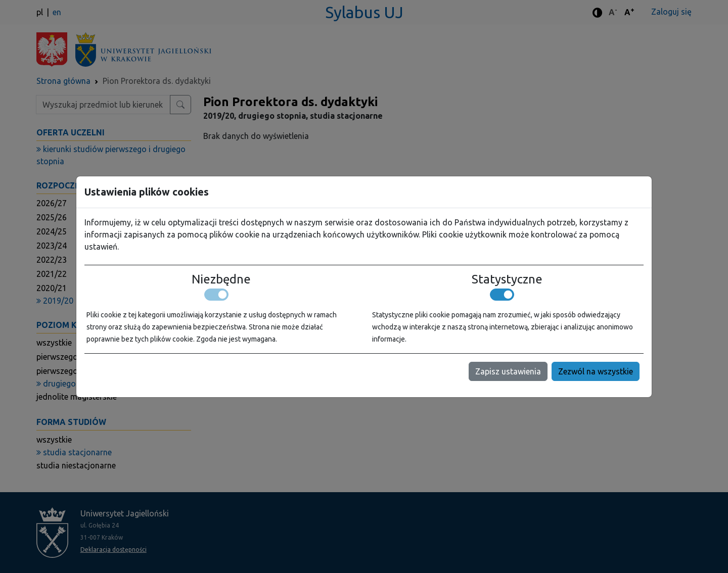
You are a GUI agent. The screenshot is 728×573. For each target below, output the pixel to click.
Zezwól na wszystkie (596, 371)
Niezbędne (221, 279)
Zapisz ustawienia (508, 371)
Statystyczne (507, 279)
